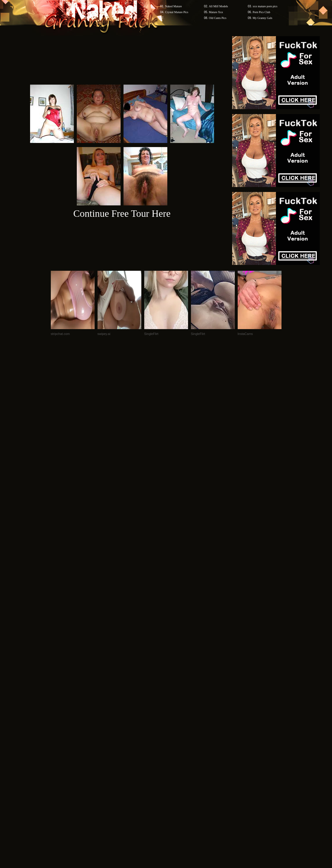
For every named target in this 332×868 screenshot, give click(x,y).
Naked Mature (173, 6)
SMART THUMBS (176, 757)
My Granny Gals (262, 18)
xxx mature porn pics (265, 6)
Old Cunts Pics (218, 18)
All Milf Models (218, 6)
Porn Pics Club (261, 12)
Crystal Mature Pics (177, 12)
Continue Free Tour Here (122, 213)
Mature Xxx (216, 12)
